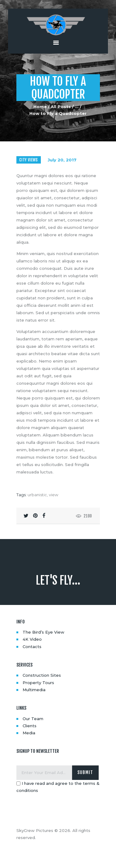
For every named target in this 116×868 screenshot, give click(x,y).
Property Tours (38, 683)
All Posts (61, 107)
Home (40, 107)
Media (29, 733)
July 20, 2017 (62, 160)
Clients (30, 726)
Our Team (33, 719)
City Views (29, 160)
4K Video (32, 639)
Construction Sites (42, 675)
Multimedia (34, 690)
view (54, 495)
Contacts (32, 647)
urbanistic (37, 495)
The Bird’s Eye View (43, 632)
